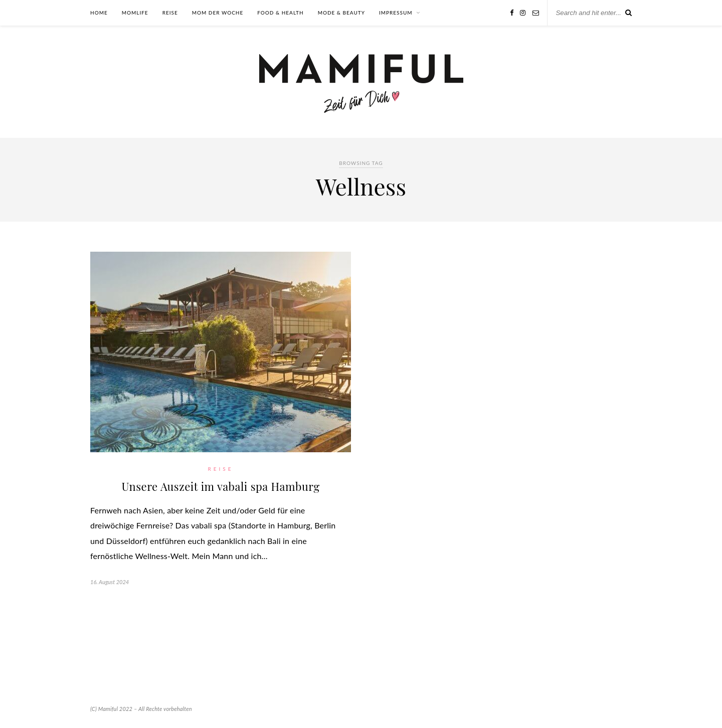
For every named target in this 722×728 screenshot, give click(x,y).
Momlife (135, 13)
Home (99, 13)
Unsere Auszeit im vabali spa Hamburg (220, 486)
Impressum (396, 13)
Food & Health (280, 13)
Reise (170, 13)
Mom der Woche (218, 13)
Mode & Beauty (341, 13)
